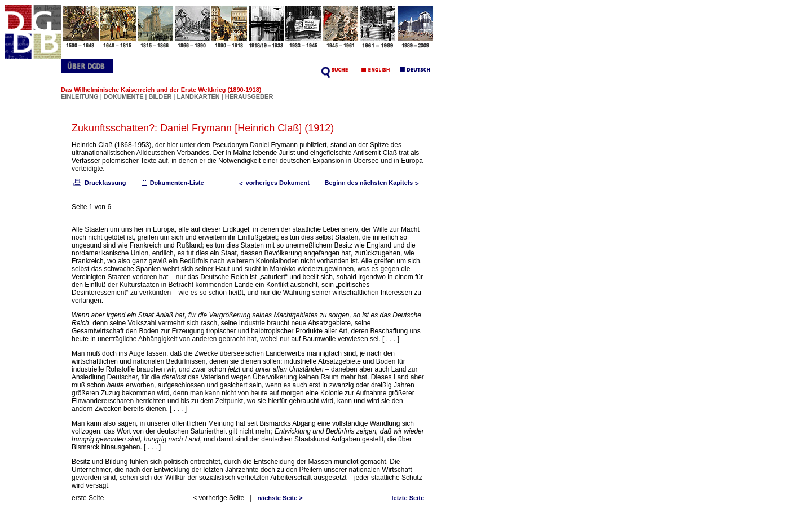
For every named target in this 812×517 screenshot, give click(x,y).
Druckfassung (99, 183)
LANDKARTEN (199, 96)
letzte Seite (408, 498)
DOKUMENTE (125, 96)
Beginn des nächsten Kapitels (374, 183)
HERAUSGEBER (249, 96)
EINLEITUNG (80, 96)
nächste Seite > (280, 498)
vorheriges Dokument (272, 183)
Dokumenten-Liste (171, 183)
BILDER (161, 96)
